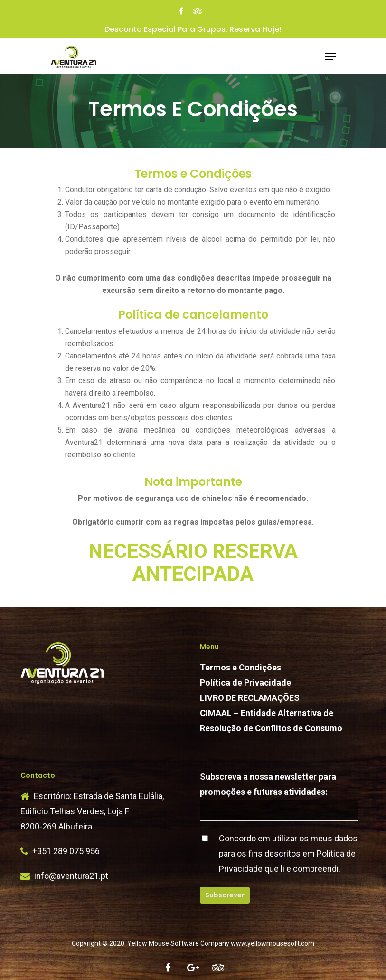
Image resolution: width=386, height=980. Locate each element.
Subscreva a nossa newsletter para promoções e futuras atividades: (279, 796)
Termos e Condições (240, 667)
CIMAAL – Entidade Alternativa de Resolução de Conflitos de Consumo (271, 721)
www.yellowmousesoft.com (273, 943)
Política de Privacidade (245, 683)
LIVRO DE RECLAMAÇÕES (250, 698)
